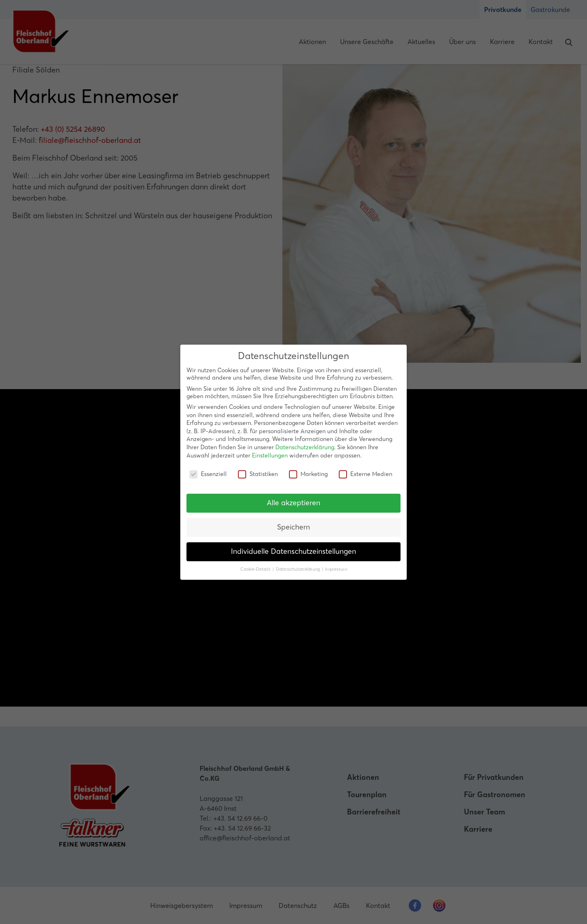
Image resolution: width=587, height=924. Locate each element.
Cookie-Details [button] (256, 569)
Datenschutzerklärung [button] (298, 569)
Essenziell (208, 474)
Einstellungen (270, 455)
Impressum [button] (336, 569)
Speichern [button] (293, 527)
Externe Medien (366, 474)
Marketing (308, 474)
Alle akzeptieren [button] (293, 503)
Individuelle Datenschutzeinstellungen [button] (293, 551)
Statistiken (258, 474)
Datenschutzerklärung (305, 447)
